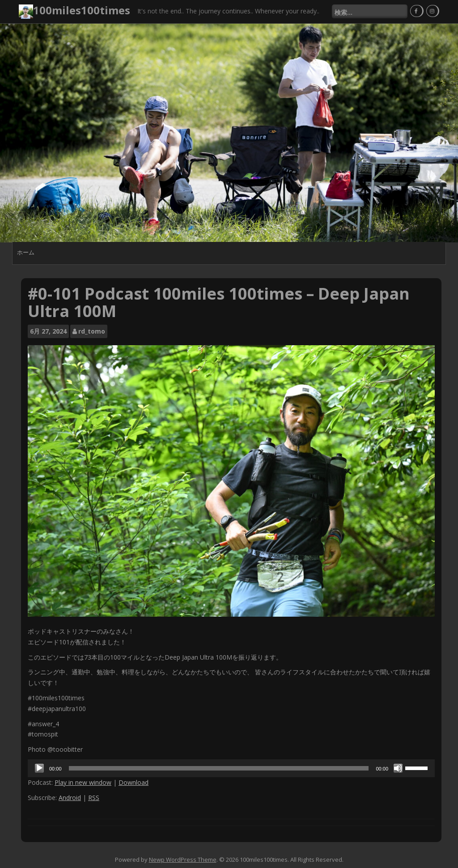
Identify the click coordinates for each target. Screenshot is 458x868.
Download (134, 782)
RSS (94, 798)
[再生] (39, 768)
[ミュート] (398, 768)
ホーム (26, 252)
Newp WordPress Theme (183, 860)
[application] (231, 768)
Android (70, 798)
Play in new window (83, 782)
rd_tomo (92, 331)
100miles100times (82, 10)
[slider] (219, 768)
